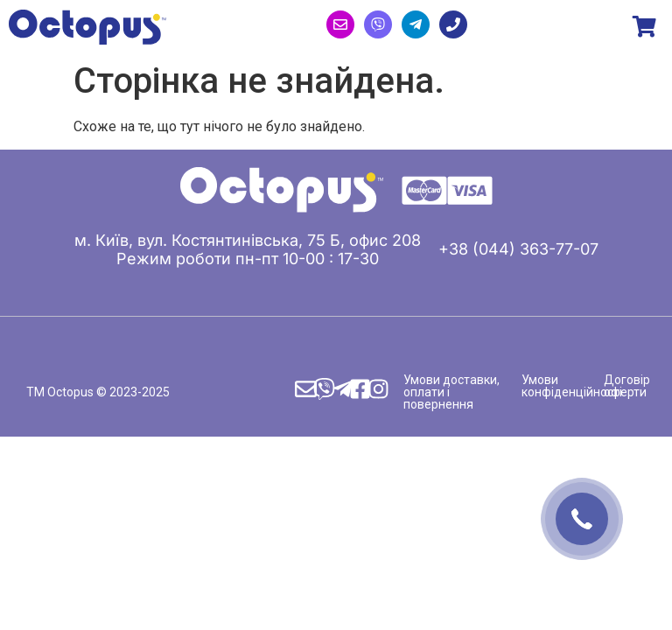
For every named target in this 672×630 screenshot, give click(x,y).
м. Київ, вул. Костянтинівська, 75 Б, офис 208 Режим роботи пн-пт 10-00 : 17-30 (248, 249)
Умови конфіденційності (572, 386)
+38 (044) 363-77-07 (518, 249)
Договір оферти (627, 386)
